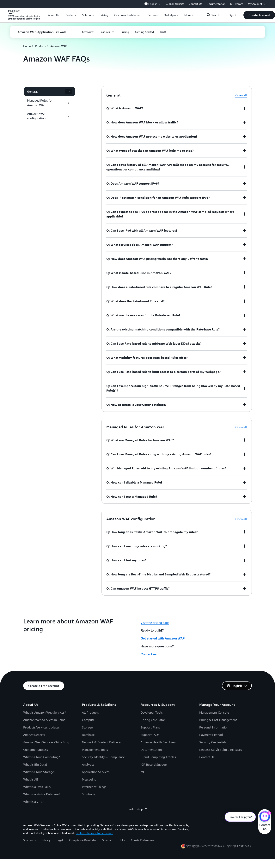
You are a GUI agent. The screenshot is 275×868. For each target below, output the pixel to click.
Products (40, 46)
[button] (54, 15)
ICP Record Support (154, 764)
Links (122, 840)
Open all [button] (241, 95)
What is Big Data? (35, 764)
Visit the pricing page (155, 623)
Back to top (137, 809)
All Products (90, 712)
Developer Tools (152, 712)
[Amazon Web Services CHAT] (265, 817)
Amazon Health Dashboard (159, 742)
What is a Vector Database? (42, 794)
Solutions (88, 794)
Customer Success (36, 750)
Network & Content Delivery (101, 742)
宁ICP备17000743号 (239, 846)
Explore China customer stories (95, 833)
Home (27, 46)
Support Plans (150, 727)
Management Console (214, 712)
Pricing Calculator (153, 720)
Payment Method (211, 735)
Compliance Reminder (83, 840)
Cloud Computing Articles (158, 757)
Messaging (89, 779)
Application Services (96, 772)
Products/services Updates (41, 727)
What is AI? (31, 779)
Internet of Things (94, 787)
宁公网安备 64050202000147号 (205, 846)
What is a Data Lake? (37, 787)
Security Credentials (213, 742)
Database (88, 735)
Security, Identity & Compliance (103, 757)
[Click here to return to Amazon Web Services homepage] (24, 17)
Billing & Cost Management (218, 720)
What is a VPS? (33, 802)
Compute (88, 720)
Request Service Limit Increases (221, 750)
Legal (60, 840)
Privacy (46, 840)
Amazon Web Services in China (44, 720)
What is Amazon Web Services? (45, 712)
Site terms (29, 840)
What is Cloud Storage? (39, 772)
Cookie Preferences (142, 840)
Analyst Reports (34, 735)
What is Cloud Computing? (42, 757)
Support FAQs (150, 735)
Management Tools (95, 750)
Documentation (151, 750)
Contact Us (207, 757)
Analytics (88, 764)
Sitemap (107, 840)
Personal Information (214, 727)
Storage (87, 727)
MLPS (144, 772)
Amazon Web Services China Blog (46, 742)
